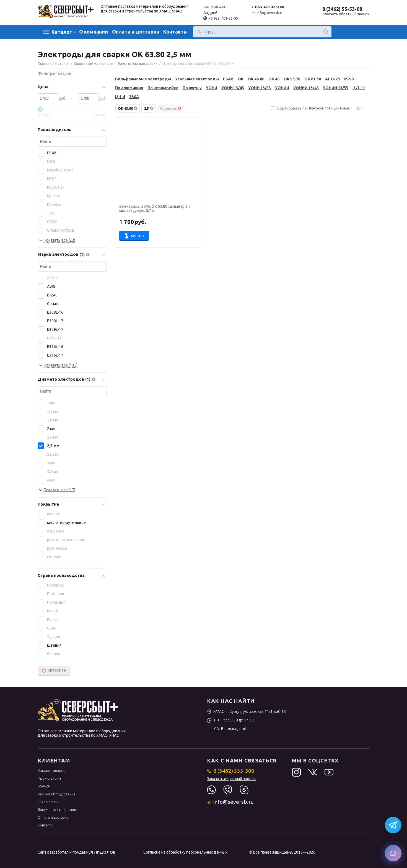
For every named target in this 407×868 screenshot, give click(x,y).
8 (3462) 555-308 (231, 771)
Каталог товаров (51, 770)
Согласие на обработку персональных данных (185, 852)
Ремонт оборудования (57, 794)
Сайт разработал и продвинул (77, 852)
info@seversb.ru (268, 13)
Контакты (175, 32)
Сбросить (171, 108)
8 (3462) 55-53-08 (342, 9)
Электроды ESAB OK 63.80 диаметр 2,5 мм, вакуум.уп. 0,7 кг (155, 209)
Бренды (44, 786)
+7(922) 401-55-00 (221, 18)
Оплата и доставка (136, 32)
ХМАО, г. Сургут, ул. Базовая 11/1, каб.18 (246, 711)
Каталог (62, 32)
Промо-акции (49, 778)
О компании (94, 32)
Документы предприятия (59, 810)
